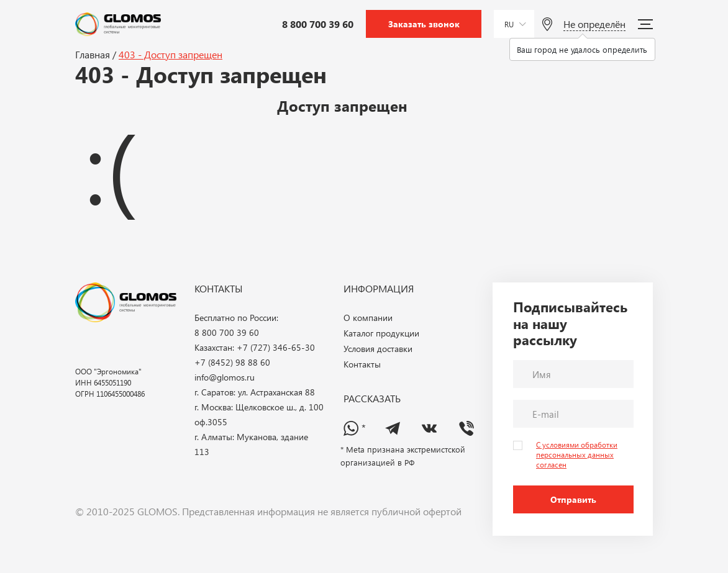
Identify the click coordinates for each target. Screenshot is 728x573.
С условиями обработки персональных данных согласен (577, 454)
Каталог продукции (381, 333)
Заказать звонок (424, 24)
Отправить (573, 499)
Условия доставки (378, 349)
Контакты (362, 364)
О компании (368, 318)
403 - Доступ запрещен (171, 54)
